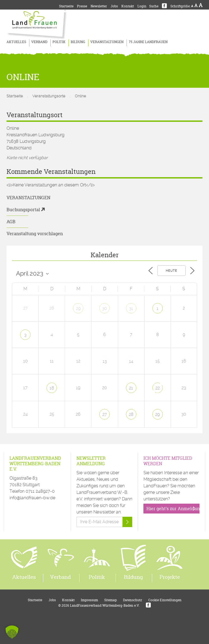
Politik (59, 42)
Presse (82, 6)
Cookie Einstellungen (165, 600)
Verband (39, 42)
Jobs (114, 6)
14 (131, 361)
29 (78, 308)
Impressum (89, 600)
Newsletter (99, 6)
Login (142, 6)
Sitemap (110, 600)
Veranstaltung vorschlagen (35, 234)
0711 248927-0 (40, 491)
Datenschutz (133, 600)
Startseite (66, 6)
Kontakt (128, 6)
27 (105, 414)
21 (131, 388)
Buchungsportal (23, 210)
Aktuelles (16, 42)
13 (105, 361)
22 (158, 388)
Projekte (170, 577)
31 (131, 308)
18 (52, 388)
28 (131, 414)
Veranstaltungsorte (49, 96)
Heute (171, 271)
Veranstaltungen (107, 42)
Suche (154, 6)
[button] (12, 632)
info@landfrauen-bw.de (32, 498)
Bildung (78, 42)
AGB (11, 222)
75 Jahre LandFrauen (148, 42)
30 (104, 308)
